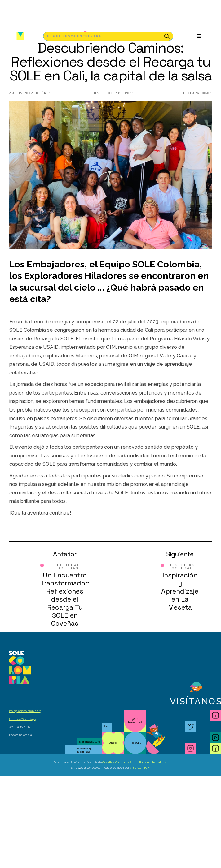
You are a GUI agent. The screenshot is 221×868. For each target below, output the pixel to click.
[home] (19, 36)
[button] (199, 36)
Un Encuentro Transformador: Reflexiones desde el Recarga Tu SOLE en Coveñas (65, 599)
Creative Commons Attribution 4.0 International (135, 762)
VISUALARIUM (140, 768)
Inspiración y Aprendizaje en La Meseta (180, 591)
